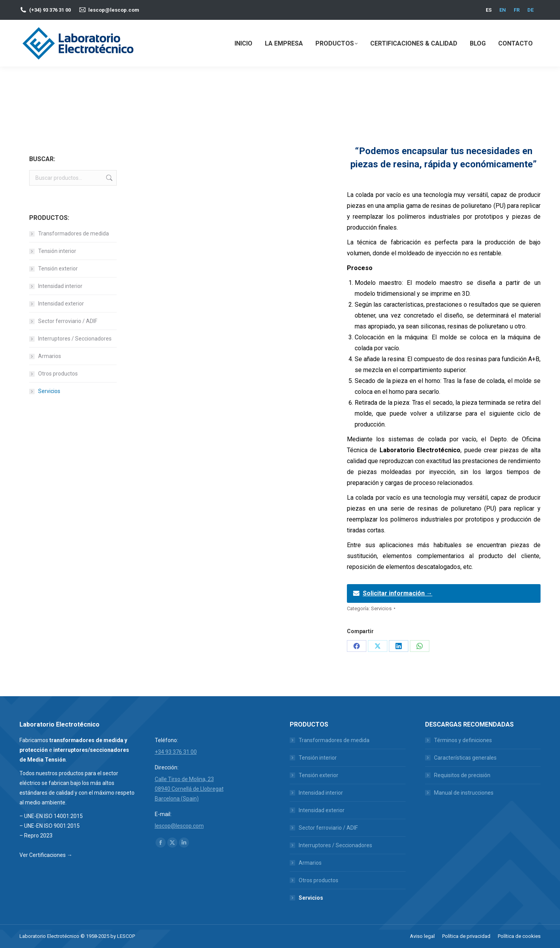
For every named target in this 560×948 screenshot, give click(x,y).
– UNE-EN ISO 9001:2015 (50, 826)
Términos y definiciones (463, 740)
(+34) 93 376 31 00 (50, 10)
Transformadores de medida (73, 233)
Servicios (381, 608)
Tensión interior (57, 251)
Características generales (465, 758)
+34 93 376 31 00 (176, 752)
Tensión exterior (58, 269)
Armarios (50, 356)
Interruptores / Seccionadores (75, 339)
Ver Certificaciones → (46, 855)
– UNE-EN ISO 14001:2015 (51, 816)
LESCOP (126, 936)
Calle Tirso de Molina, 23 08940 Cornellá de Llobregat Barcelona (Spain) (189, 789)
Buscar (108, 178)
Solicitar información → (398, 593)
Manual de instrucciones (464, 793)
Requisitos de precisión (462, 775)
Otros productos (58, 374)
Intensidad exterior (61, 304)
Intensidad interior (60, 286)
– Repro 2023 (36, 836)
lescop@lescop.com (114, 10)
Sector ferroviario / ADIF (68, 321)
